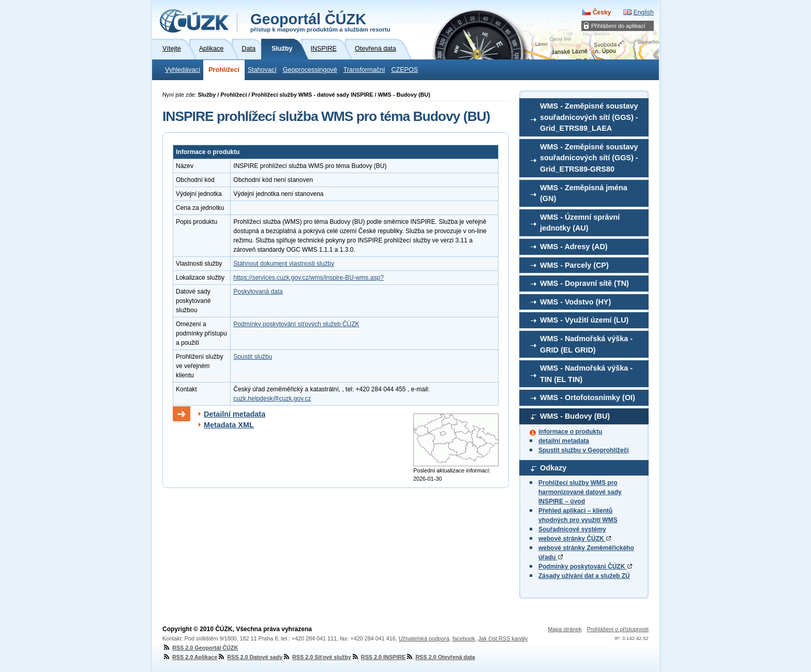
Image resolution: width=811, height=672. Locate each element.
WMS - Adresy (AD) (574, 247)
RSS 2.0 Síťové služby (317, 657)
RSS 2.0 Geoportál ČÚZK (200, 648)
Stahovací (262, 70)
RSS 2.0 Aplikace (190, 657)
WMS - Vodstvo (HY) (575, 302)
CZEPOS (404, 70)
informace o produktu (570, 432)
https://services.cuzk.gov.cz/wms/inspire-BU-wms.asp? (309, 278)
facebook (464, 638)
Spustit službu (253, 357)
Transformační (364, 70)
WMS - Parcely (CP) (574, 265)
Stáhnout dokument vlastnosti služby (284, 264)
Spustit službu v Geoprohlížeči (584, 450)
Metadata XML (229, 425)
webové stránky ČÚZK (575, 539)
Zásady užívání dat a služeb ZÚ (584, 576)
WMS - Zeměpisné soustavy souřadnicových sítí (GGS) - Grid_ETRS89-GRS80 (589, 158)
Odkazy (553, 468)
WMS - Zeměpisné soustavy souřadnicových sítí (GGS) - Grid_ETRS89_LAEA (589, 117)
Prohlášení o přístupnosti (618, 629)
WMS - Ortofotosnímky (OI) (588, 398)
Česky (602, 12)
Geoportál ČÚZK (320, 22)
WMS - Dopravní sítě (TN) (584, 283)
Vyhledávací (183, 70)
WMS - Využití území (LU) (584, 320)
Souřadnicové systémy (572, 529)
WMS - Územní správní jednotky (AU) (580, 223)
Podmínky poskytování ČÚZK (585, 567)
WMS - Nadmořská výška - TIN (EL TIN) (586, 374)
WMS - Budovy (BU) (575, 416)
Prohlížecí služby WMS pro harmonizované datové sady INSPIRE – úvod (580, 492)
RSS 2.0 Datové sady (250, 657)
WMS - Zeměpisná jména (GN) (584, 193)
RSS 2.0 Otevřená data (440, 657)
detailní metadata (564, 441)
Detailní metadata (235, 414)
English (644, 12)
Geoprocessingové (310, 70)
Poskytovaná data (258, 292)
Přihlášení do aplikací (618, 26)
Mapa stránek (565, 629)
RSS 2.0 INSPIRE (378, 657)
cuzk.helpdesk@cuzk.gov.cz (272, 399)
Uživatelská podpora (424, 638)
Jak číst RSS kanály (503, 638)
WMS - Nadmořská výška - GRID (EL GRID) (586, 344)
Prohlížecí (224, 70)
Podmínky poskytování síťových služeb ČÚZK (296, 324)
